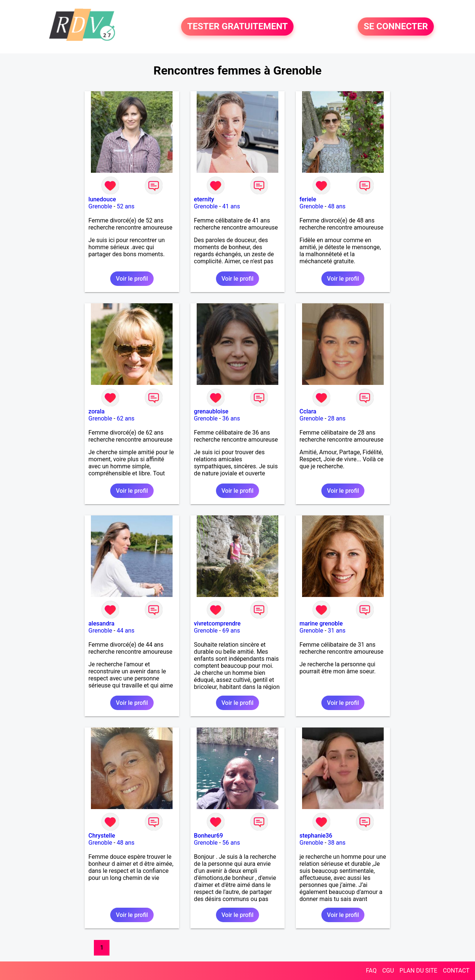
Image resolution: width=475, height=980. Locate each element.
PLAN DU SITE (419, 971)
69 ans (231, 631)
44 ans (126, 631)
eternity (204, 199)
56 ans (231, 843)
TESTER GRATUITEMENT (237, 27)
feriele (308, 199)
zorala (96, 411)
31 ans (337, 631)
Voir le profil (132, 279)
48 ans (337, 206)
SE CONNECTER (396, 27)
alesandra (101, 623)
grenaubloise (211, 411)
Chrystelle (102, 836)
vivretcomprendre (217, 623)
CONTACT (456, 971)
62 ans (126, 418)
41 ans (231, 206)
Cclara (308, 411)
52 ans (126, 206)
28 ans (337, 418)
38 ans (337, 843)
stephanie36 (316, 836)
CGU (388, 971)
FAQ (371, 971)
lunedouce (102, 199)
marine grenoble (321, 623)
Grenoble (100, 206)
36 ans (231, 418)
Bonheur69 (209, 836)
